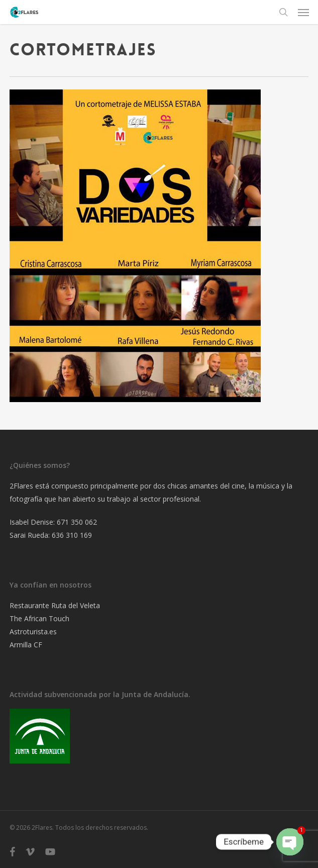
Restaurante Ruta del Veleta (55, 605)
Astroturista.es (33, 632)
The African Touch (39, 618)
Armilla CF (26, 645)
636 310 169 (72, 535)
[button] (303, 12)
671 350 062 (77, 522)
